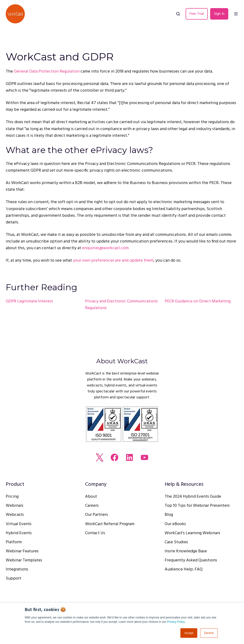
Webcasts (15, 515)
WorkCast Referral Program (110, 524)
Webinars (15, 506)
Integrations (17, 569)
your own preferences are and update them (113, 261)
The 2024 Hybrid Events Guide (193, 497)
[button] (178, 14)
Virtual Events (19, 524)
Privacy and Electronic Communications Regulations (121, 305)
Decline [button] (209, 633)
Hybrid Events (19, 533)
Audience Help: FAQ (184, 569)
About (91, 497)
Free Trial (197, 14)
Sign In (219, 14)
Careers (92, 506)
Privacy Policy (176, 622)
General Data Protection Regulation (47, 71)
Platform (14, 542)
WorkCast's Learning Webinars (192, 533)
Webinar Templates (24, 560)
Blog (169, 515)
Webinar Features (22, 551)
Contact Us (95, 533)
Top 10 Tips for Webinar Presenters (197, 506)
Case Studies (176, 542)
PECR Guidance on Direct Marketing (198, 301)
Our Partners (97, 515)
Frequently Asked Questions (191, 560)
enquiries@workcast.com (105, 248)
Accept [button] (189, 633)
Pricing (12, 497)
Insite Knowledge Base (186, 551)
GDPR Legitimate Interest (29, 301)
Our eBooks (175, 524)
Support (13, 578)
